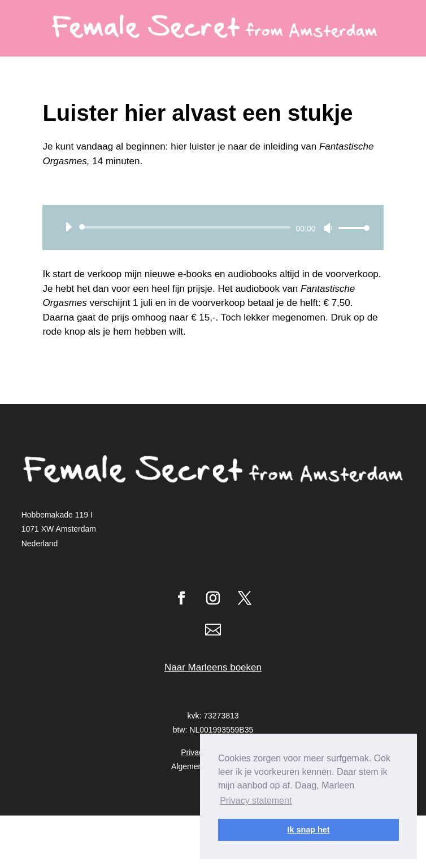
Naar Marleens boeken (213, 667)
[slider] (186, 227)
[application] (213, 227)
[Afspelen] (68, 227)
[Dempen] (328, 228)
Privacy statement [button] (256, 801)
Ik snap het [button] (308, 830)
